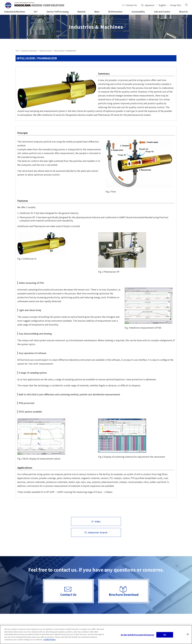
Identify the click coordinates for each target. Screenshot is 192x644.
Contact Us (131, 5)
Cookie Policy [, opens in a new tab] (49, 640)
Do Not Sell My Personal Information (137, 635)
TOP (17, 51)
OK (165, 635)
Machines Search (46, 51)
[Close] (188, 635)
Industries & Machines (29, 51)
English (162, 5)
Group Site (176, 5)
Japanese (149, 5)
